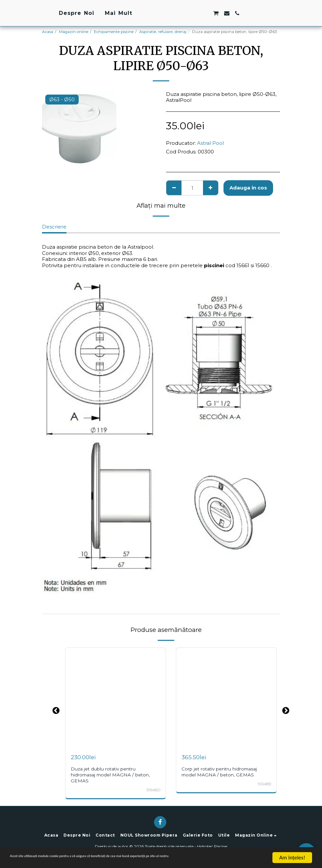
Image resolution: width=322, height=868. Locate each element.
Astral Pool (210, 143)
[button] (224, 13)
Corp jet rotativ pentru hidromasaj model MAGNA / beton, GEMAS (223, 772)
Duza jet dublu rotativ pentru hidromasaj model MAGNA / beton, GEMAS (113, 775)
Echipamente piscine (114, 32)
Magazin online (74, 32)
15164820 (153, 790)
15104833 (263, 784)
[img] (116, 698)
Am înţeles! (292, 858)
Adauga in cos (248, 188)
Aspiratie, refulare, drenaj (163, 32)
